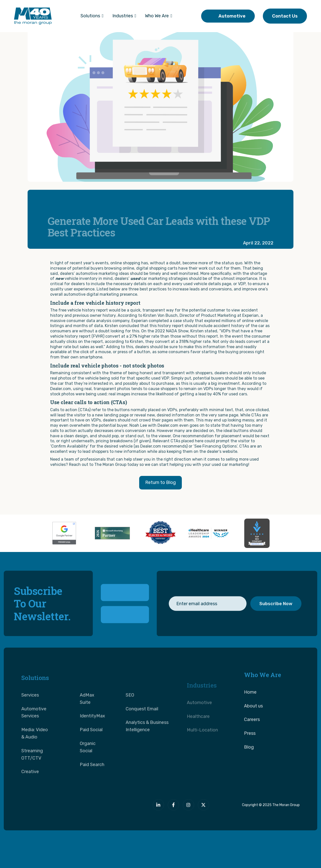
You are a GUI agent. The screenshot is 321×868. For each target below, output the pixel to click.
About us (253, 726)
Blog (249, 767)
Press (250, 753)
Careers (252, 739)
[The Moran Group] (70, 810)
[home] (33, 16)
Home (250, 712)
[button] (92, 16)
